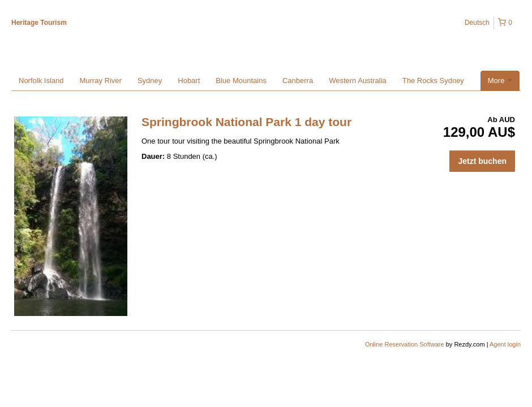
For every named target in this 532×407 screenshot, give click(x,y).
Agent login (505, 344)
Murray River (100, 81)
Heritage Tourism (39, 23)
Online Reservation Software (405, 344)
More (500, 81)
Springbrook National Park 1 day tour (246, 122)
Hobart (189, 81)
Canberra (298, 81)
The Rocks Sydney (433, 81)
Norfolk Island (41, 81)
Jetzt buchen (482, 161)
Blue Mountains (241, 81)
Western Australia (358, 81)
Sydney (150, 81)
